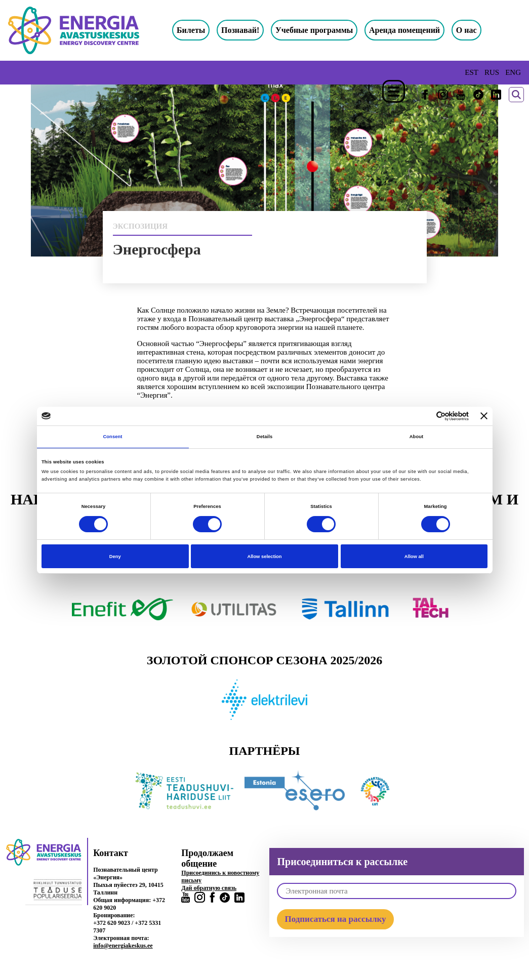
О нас (466, 30)
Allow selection (264, 557)
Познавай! (240, 30)
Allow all (414, 557)
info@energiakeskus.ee (123, 946)
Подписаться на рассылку (335, 919)
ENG (513, 72)
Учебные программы (314, 30)
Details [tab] (264, 437)
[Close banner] (484, 416)
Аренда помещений (404, 30)
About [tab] (417, 437)
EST (472, 72)
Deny (115, 557)
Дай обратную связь (209, 888)
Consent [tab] (112, 437)
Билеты (191, 30)
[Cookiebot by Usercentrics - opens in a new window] (424, 416)
